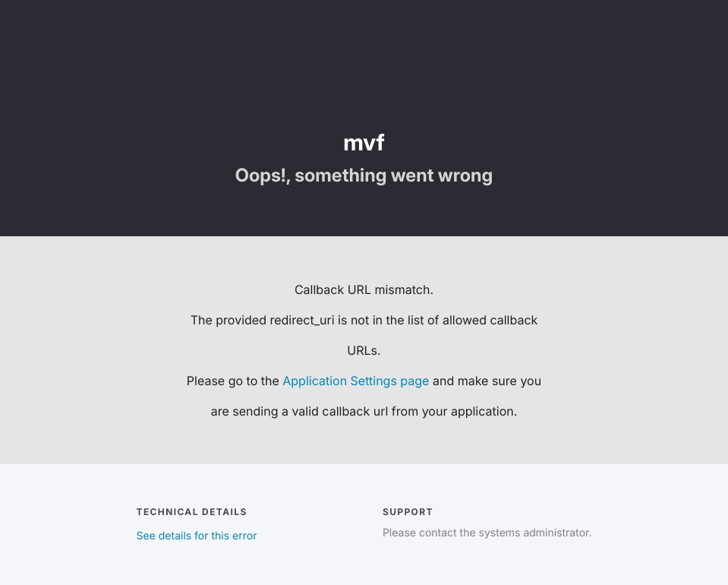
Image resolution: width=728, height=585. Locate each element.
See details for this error (197, 536)
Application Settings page (356, 381)
